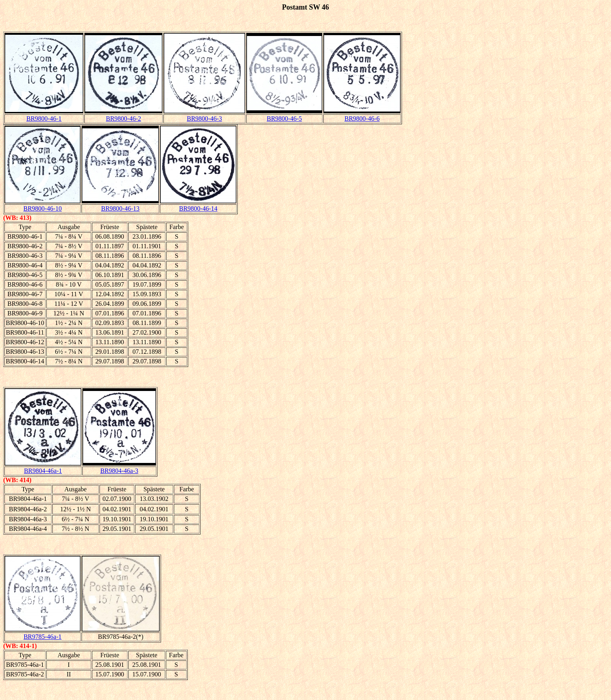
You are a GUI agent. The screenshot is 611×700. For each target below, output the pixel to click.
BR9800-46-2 (123, 119)
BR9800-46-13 (120, 208)
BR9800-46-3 (205, 119)
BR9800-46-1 (44, 119)
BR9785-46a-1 (43, 637)
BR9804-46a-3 (119, 471)
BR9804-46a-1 (43, 471)
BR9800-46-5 (285, 119)
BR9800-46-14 (198, 208)
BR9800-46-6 (362, 119)
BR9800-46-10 (43, 208)
